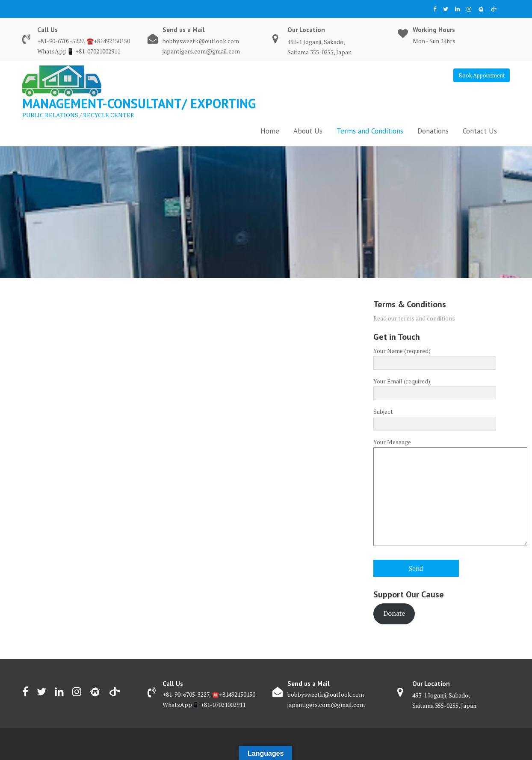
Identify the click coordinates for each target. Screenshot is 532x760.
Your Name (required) (435, 357)
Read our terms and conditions (414, 318)
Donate (394, 613)
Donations (433, 131)
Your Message (435, 493)
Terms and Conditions (370, 131)
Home (270, 131)
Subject (435, 418)
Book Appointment (482, 75)
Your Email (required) (435, 387)
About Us (308, 131)
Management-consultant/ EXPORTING (139, 103)
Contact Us (480, 131)
